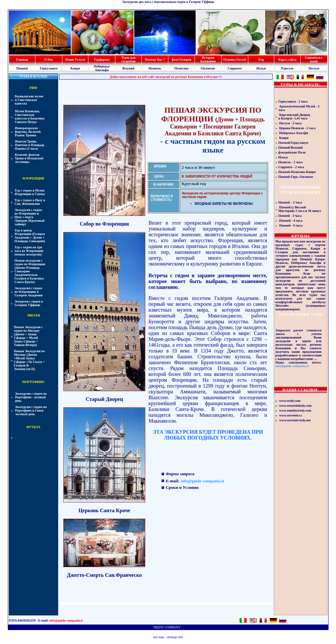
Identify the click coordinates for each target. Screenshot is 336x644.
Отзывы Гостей (235, 60)
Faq (261, 60)
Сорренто (234, 68)
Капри (75, 68)
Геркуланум (49, 68)
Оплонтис (208, 68)
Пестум (314, 68)
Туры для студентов (128, 59)
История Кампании (208, 59)
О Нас (49, 60)
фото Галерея (181, 60)
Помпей (22, 68)
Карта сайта (287, 60)
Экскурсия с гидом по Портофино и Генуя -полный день (31, 410)
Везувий (129, 68)
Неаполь (155, 68)
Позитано (181, 68)
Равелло (287, 68)
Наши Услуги (75, 60)
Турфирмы (102, 60)
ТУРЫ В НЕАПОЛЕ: (300, 85)
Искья (261, 68)
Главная (22, 60)
